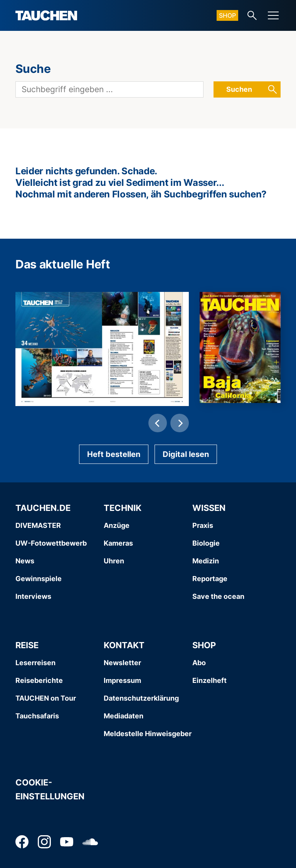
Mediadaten (124, 716)
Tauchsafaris (37, 716)
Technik (123, 508)
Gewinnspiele (39, 579)
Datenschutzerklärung (141, 698)
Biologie (206, 543)
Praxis (203, 525)
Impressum (122, 680)
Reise (27, 645)
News (25, 561)
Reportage (210, 579)
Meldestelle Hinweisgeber (148, 734)
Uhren (114, 561)
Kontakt (124, 645)
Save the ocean (218, 596)
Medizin (206, 561)
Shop (227, 15)
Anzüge (117, 525)
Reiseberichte (39, 680)
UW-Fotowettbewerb (51, 543)
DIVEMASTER (38, 525)
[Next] (180, 423)
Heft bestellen (114, 454)
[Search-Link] (252, 15)
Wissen (209, 508)
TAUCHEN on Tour (46, 698)
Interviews (33, 596)
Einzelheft (209, 680)
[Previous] (158, 423)
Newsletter (122, 663)
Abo (199, 663)
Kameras (118, 543)
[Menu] (273, 15)
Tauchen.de (43, 508)
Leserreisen (35, 663)
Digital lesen (186, 454)
